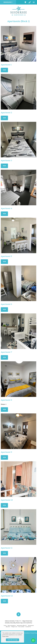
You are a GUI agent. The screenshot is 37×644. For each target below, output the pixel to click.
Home (5, 626)
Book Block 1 (8, 2)
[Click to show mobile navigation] (34, 2)
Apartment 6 (6, 304)
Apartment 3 (6, 160)
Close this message (13, 640)
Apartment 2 (6, 113)
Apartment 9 (6, 452)
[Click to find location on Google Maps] (25, 2)
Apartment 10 (7, 500)
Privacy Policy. (34, 633)
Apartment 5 (6, 256)
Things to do (14, 627)
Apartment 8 (6, 400)
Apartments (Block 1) (22, 626)
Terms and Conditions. (25, 633)
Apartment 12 (7, 596)
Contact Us (28, 627)
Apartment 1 (6, 65)
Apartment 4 (6, 208)
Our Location (21, 627)
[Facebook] (19, 614)
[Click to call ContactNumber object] (30, 2)
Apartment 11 (7, 548)
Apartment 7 (6, 352)
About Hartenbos (12, 626)
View (4, 70)
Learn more (5, 636)
